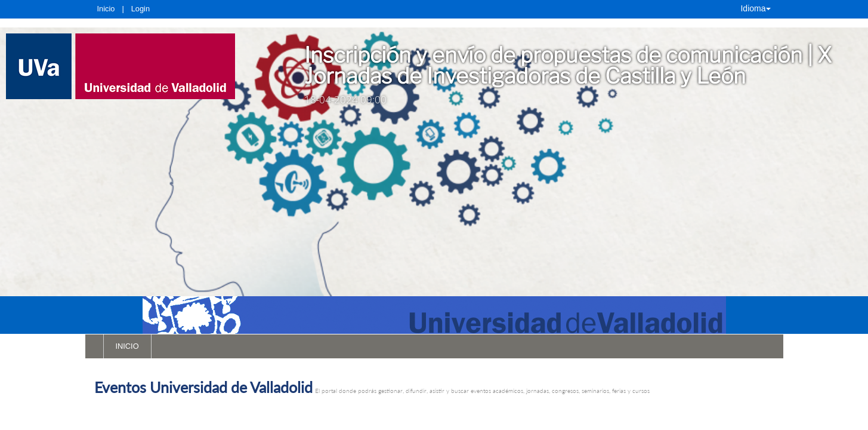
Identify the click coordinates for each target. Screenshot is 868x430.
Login (140, 9)
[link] (139, 66)
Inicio (106, 9)
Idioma (755, 8)
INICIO (127, 346)
